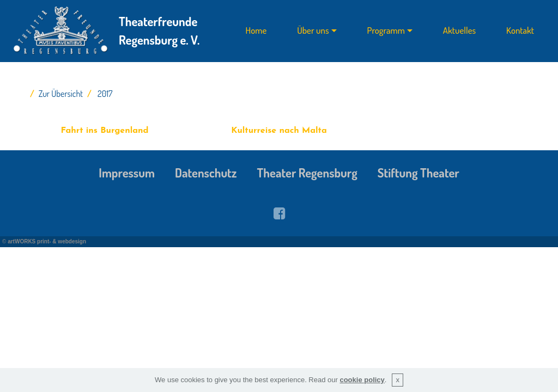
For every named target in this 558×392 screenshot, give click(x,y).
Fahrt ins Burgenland (104, 131)
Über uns (313, 31)
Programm (386, 31)
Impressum (127, 173)
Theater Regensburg (307, 173)
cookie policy (362, 380)
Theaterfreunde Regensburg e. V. (159, 30)
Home (256, 31)
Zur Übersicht (61, 94)
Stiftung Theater (418, 173)
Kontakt (520, 31)
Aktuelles (459, 31)
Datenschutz (206, 173)
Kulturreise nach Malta (279, 131)
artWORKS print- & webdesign (47, 241)
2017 (105, 94)
